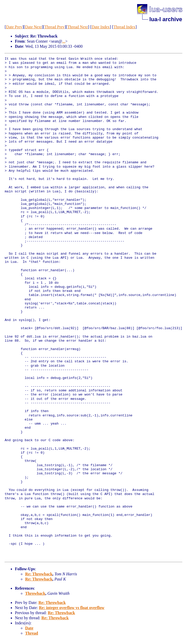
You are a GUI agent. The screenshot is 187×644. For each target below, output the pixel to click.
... (64, 41)
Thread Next (78, 27)
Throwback (35, 593)
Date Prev (14, 27)
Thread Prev (55, 27)
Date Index (101, 27)
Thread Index (124, 27)
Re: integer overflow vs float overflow (72, 608)
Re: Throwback (39, 574)
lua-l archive (166, 19)
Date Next (33, 27)
